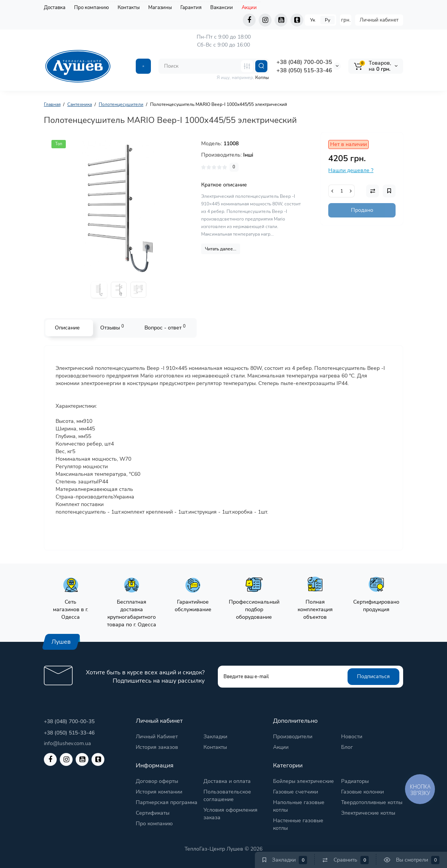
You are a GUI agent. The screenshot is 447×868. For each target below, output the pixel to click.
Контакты (129, 8)
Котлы (262, 78)
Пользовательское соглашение (227, 796)
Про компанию (92, 8)
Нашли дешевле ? (351, 170)
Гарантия (191, 8)
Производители (293, 737)
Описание (67, 328)
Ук (313, 20)
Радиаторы (355, 781)
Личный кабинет (379, 20)
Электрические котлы (368, 813)
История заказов (157, 747)
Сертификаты (153, 813)
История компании (159, 792)
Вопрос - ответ (165, 327)
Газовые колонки (362, 792)
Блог (347, 747)
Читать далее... (221, 249)
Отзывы (112, 327)
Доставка (55, 8)
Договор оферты (157, 781)
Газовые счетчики (296, 792)
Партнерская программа (167, 802)
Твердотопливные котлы (372, 802)
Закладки (215, 737)
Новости (352, 737)
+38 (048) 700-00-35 (304, 62)
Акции (249, 8)
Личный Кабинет (157, 737)
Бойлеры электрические (303, 781)
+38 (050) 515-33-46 (304, 70)
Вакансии (222, 8)
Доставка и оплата (227, 781)
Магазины (160, 8)
